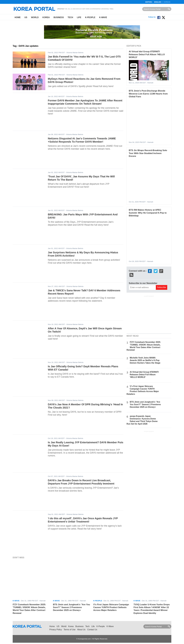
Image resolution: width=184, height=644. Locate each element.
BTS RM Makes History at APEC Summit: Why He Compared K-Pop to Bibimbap (148, 213)
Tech (70, 17)
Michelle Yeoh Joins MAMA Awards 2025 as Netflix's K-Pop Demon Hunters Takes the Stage (145, 360)
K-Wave (103, 17)
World (35, 17)
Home (18, 17)
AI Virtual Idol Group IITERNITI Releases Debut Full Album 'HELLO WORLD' (147, 54)
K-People (90, 17)
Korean (167, 2)
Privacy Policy (56, 630)
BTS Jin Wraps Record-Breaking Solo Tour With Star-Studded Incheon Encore (148, 153)
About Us (81, 630)
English (158, 2)
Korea (46, 17)
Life (79, 17)
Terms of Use (70, 630)
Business (59, 17)
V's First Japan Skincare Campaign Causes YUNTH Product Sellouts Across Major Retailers (111, 607)
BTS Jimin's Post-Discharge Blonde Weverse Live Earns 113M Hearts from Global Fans (148, 94)
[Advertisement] (149, 314)
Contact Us (92, 630)
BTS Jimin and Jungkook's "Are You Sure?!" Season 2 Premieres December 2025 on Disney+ (145, 404)
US (26, 17)
